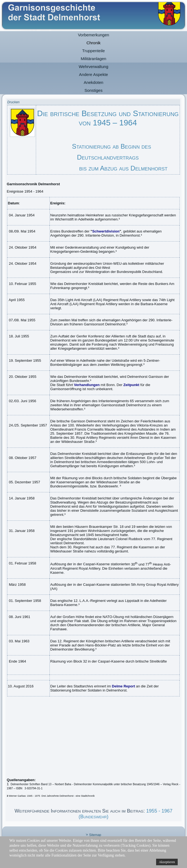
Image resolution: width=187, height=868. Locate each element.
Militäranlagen (93, 59)
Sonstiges (93, 90)
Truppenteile (94, 51)
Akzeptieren (167, 862)
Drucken (14, 102)
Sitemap (95, 835)
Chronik (93, 43)
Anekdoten (93, 82)
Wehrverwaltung (93, 67)
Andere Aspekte (93, 74)
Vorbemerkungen (93, 35)
